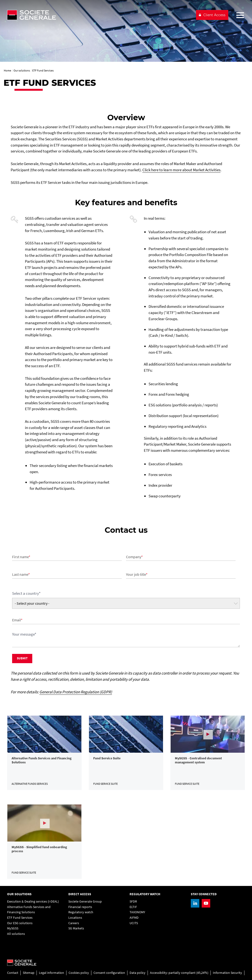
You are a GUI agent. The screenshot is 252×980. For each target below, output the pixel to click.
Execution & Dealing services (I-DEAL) (33, 902)
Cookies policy (79, 973)
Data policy (138, 973)
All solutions (16, 934)
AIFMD (134, 918)
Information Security (227, 973)
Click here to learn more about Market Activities (181, 170)
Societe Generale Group (85, 902)
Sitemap (29, 973)
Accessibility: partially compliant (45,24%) (179, 973)
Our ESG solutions (20, 923)
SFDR (133, 902)
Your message (24, 634)
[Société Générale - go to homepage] (99, 15)
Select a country (26, 593)
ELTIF (133, 907)
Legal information (51, 973)
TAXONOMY (137, 912)
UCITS (134, 923)
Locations (75, 918)
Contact (13, 973)
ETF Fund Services (20, 918)
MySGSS (13, 928)
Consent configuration (109, 973)
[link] (44, 753)
